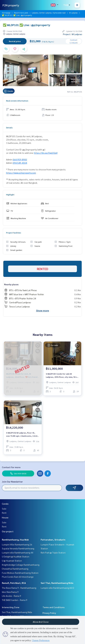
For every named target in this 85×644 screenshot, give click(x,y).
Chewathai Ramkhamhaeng (15, 569)
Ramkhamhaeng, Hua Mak (15, 540)
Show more (42, 310)
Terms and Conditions (54, 607)
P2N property (11, 5)
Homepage (6, 13)
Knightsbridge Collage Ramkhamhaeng (21, 565)
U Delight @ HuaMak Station (16, 556)
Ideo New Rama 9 (10, 592)
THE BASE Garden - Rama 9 (15, 600)
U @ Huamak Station (12, 561)
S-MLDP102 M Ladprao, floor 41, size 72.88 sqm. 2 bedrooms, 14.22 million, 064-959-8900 (22, 434)
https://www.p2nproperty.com (21, 173)
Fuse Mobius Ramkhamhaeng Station (20, 573)
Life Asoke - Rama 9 (11, 596)
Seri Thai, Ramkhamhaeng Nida (57, 583)
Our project (8, 531)
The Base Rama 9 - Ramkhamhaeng (19, 588)
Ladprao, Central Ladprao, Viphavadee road (49, 13)
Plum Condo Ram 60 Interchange (18, 577)
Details (9, 128)
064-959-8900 (20, 159)
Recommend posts (21, 13)
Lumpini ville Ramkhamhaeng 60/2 (57, 588)
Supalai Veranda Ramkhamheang (18, 548)
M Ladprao (73, 13)
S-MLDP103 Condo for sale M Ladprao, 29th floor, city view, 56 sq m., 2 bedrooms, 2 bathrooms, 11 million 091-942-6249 (62, 375)
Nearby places (11, 284)
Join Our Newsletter (12, 482)
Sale (4, 509)
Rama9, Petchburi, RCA (14, 583)
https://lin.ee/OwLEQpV (46, 153)
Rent (4, 513)
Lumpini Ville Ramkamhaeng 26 (17, 544)
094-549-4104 (20, 163)
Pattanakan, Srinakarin (53, 540)
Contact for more (11, 467)
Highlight (10, 195)
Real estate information (17, 101)
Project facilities (14, 233)
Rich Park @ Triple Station (53, 552)
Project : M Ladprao (73, 34)
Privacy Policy (49, 613)
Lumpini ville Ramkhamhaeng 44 (18, 552)
